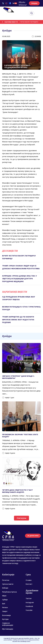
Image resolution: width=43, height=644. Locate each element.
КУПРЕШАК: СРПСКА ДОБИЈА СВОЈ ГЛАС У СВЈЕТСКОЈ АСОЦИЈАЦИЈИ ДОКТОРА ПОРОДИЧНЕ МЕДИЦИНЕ (19, 279)
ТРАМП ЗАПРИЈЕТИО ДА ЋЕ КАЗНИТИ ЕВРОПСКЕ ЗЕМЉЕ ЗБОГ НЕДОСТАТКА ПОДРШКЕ (18, 320)
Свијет (5, 611)
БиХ (4, 604)
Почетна (6, 580)
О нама (29, 580)
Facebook (29, 606)
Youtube (29, 610)
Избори (5, 588)
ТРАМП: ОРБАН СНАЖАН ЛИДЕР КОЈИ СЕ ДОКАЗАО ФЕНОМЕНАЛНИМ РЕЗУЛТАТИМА (21, 267)
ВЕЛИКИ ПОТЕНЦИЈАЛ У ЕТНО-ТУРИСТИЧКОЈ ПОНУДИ (21, 308)
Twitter (29, 599)
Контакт (29, 584)
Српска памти (8, 584)
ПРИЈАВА (34, 3)
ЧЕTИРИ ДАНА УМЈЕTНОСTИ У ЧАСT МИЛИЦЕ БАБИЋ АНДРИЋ (17, 491)
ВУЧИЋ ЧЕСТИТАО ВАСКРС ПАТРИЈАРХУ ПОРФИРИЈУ (19, 257)
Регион (5, 607)
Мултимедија (8, 629)
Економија (6, 615)
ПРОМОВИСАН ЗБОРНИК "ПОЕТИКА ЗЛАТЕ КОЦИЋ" (20, 436)
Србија (5, 600)
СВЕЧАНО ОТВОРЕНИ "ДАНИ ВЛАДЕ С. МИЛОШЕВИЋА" (18, 377)
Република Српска (9, 592)
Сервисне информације (8, 624)
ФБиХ (4, 596)
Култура (5, 619)
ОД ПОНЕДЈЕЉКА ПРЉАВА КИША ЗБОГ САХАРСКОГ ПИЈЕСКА (19, 298)
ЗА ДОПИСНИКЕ (33, 536)
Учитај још (21, 518)
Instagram (30, 602)
